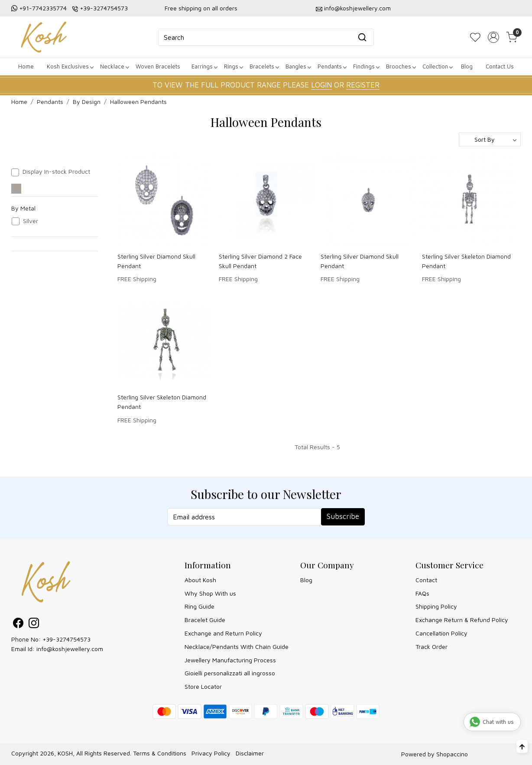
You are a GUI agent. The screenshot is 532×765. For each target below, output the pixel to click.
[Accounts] (493, 37)
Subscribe (343, 516)
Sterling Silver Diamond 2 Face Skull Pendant (260, 261)
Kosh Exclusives (70, 66)
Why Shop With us (210, 593)
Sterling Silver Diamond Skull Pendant (156, 261)
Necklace (114, 66)
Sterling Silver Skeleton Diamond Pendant (466, 261)
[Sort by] (490, 139)
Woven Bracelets (158, 66)
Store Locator (203, 686)
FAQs (422, 593)
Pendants (332, 66)
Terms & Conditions (160, 753)
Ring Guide (199, 606)
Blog (467, 66)
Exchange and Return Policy (223, 633)
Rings (233, 66)
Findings (366, 66)
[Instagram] (34, 624)
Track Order (431, 647)
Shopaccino (452, 754)
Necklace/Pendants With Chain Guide (237, 647)
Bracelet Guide (205, 620)
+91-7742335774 (43, 8)
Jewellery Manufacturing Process (230, 660)
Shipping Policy (436, 606)
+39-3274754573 (104, 8)
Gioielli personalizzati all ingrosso (230, 673)
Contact (426, 580)
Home (26, 66)
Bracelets (264, 66)
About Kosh (200, 580)
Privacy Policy (211, 753)
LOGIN (321, 85)
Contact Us (500, 66)
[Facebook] (18, 624)
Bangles (298, 66)
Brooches (401, 66)
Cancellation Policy (441, 633)
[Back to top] (522, 746)
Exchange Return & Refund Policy (462, 620)
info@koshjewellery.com (357, 8)
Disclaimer (250, 753)
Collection (437, 66)
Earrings (204, 66)
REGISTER (363, 85)
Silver (31, 221)
